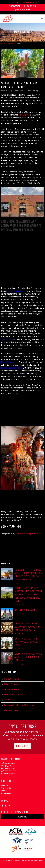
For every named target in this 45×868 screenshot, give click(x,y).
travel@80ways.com (22, 10)
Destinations (6, 793)
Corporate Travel (12, 689)
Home (3, 43)
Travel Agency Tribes (36, 860)
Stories (11, 43)
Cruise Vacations (12, 679)
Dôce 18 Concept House (12, 368)
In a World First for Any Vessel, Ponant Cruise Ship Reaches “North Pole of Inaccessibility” (29, 575)
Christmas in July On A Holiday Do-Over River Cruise (27, 642)
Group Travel (10, 700)
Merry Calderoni (8, 277)
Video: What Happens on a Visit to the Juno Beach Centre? (28, 657)
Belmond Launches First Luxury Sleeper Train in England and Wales (28, 627)
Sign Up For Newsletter (30, 2)
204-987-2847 (15, 6)
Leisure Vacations (12, 684)
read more (19, 583)
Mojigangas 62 (8, 411)
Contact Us (22, 746)
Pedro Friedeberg (9, 362)
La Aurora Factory (16, 291)
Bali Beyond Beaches (26, 610)
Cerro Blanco (7, 339)
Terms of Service (8, 788)
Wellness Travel (11, 710)
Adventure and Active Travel (17, 695)
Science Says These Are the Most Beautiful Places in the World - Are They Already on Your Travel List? (29, 594)
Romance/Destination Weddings (18, 705)
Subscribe (23, 817)
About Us (5, 785)
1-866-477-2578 (30, 6)
